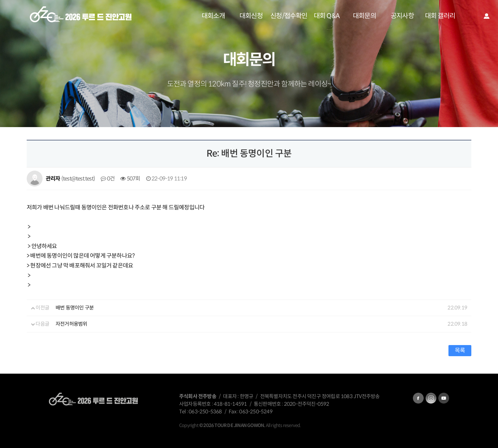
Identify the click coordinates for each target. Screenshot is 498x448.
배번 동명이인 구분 (75, 308)
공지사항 (402, 16)
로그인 (487, 16)
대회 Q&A (327, 16)
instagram (431, 398)
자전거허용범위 (71, 324)
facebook (418, 398)
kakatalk (444, 398)
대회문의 (364, 16)
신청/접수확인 (289, 16)
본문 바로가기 (0, 0)
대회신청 (251, 16)
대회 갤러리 (440, 16)
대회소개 (213, 16)
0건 (108, 179)
